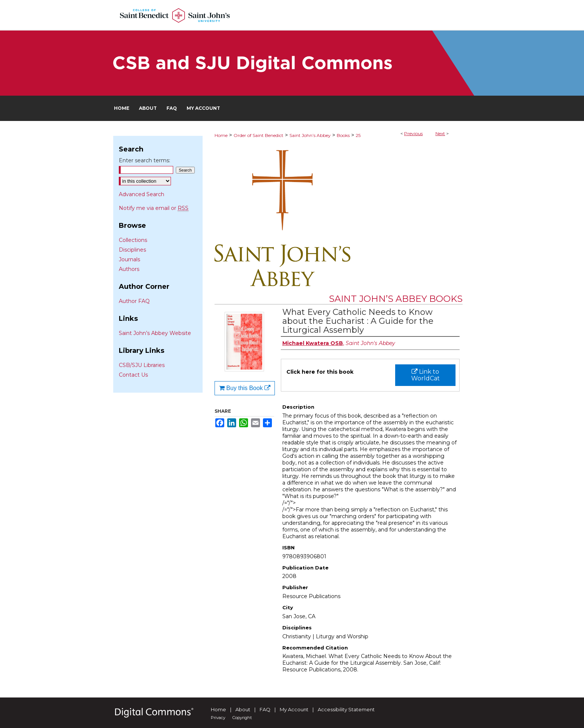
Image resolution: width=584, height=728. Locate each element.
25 (358, 135)
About (243, 709)
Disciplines (132, 250)
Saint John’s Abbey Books (396, 299)
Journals (129, 259)
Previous (413, 133)
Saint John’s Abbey (310, 135)
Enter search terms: (145, 160)
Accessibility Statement (346, 709)
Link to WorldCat (426, 375)
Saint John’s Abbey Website (155, 333)
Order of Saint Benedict (258, 135)
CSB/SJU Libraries (142, 365)
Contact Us (133, 375)
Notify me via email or (154, 208)
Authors (129, 269)
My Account (294, 709)
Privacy (218, 718)
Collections (133, 240)
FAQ (265, 709)
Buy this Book (245, 388)
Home (221, 135)
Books (343, 135)
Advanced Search (142, 194)
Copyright (242, 718)
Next (440, 133)
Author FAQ (134, 301)
